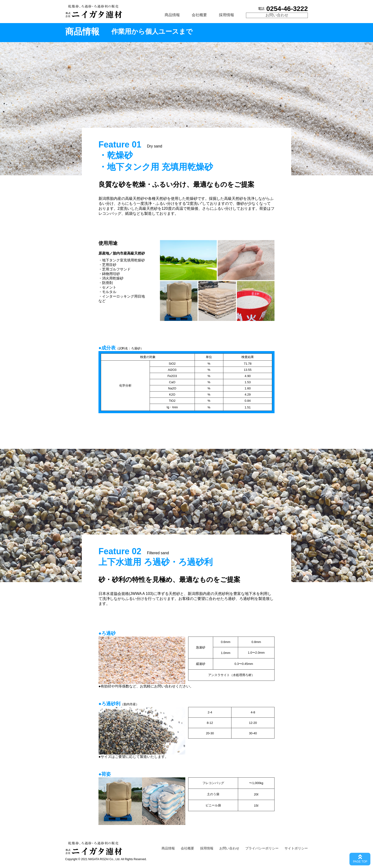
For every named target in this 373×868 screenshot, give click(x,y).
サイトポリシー (296, 848)
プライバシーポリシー (262, 848)
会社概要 (199, 15)
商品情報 (172, 15)
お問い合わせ (277, 15)
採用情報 (226, 15)
